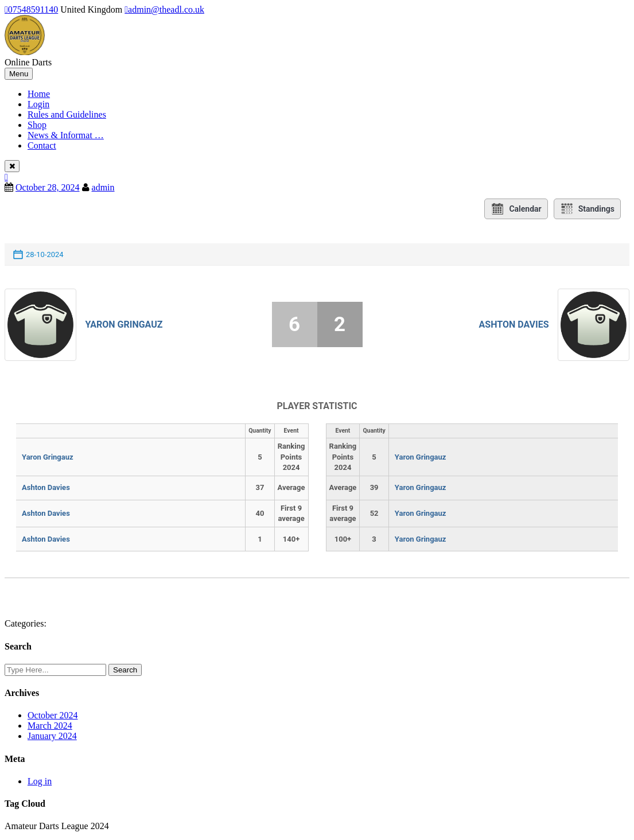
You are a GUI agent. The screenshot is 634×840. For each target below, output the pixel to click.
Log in (40, 781)
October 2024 (53, 715)
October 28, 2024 (48, 187)
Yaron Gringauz (124, 324)
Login (38, 104)
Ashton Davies (514, 324)
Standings (587, 209)
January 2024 (52, 736)
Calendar (516, 209)
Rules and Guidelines (67, 114)
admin (103, 187)
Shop (37, 125)
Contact (42, 145)
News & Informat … (66, 135)
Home (39, 94)
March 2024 (50, 726)
